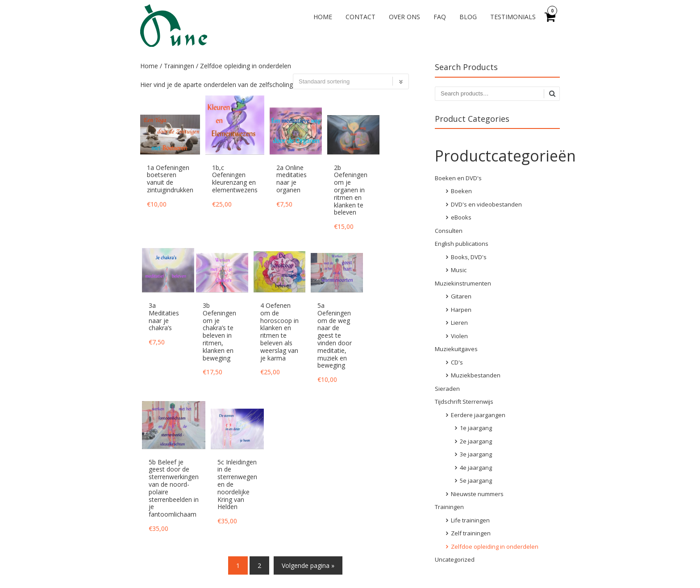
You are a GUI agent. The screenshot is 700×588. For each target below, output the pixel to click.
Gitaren (461, 296)
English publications (462, 244)
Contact (360, 17)
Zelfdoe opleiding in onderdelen (495, 547)
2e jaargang (476, 441)
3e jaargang (476, 454)
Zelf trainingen (471, 533)
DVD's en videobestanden (486, 204)
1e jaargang (476, 428)
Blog (468, 17)
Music (459, 270)
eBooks (461, 217)
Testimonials (513, 17)
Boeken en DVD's (458, 178)
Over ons (404, 17)
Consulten (449, 231)
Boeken (461, 191)
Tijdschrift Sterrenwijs (464, 402)
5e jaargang (476, 480)
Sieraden (447, 389)
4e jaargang (476, 468)
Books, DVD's (469, 257)
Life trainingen (470, 520)
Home (323, 17)
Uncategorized (455, 559)
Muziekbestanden (476, 375)
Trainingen (179, 66)
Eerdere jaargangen (478, 415)
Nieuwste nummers (477, 494)
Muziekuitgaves (456, 349)
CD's (457, 362)
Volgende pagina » (308, 565)
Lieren (459, 323)
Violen (459, 336)
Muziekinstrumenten (463, 283)
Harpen (461, 310)
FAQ (440, 17)
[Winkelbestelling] (351, 81)
